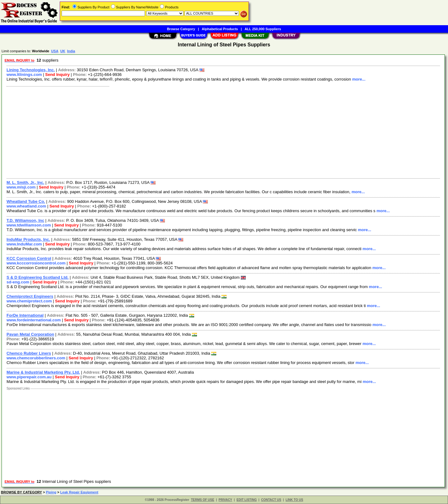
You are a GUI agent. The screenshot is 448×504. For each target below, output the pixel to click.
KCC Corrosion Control (29, 258)
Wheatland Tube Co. (26, 201)
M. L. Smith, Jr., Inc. (25, 182)
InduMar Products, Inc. (28, 239)
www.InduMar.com (24, 244)
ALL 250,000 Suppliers (263, 29)
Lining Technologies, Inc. (31, 70)
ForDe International (25, 315)
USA (55, 51)
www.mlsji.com (21, 187)
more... (359, 79)
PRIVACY (226, 500)
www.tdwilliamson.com (29, 225)
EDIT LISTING (247, 500)
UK (63, 51)
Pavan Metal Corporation (30, 334)
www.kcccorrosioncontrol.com (36, 263)
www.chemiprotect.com (29, 301)
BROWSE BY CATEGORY (21, 492)
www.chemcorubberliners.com (36, 358)
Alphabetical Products (220, 29)
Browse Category (181, 29)
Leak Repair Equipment (79, 492)
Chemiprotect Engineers (30, 296)
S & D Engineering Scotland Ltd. (37, 277)
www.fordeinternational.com (34, 320)
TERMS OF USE (203, 500)
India (71, 51)
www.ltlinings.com (24, 75)
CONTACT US (271, 500)
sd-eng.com (18, 282)
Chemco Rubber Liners (29, 353)
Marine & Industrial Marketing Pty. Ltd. (43, 372)
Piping (51, 492)
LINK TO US (294, 500)
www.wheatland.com (26, 206)
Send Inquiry (57, 75)
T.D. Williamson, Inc (25, 220)
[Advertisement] (191, 132)
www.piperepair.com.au (29, 377)
